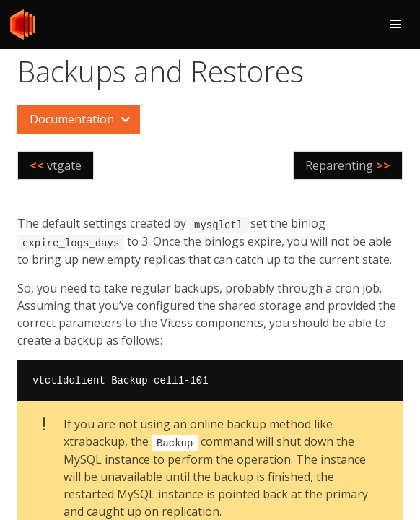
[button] (395, 25)
